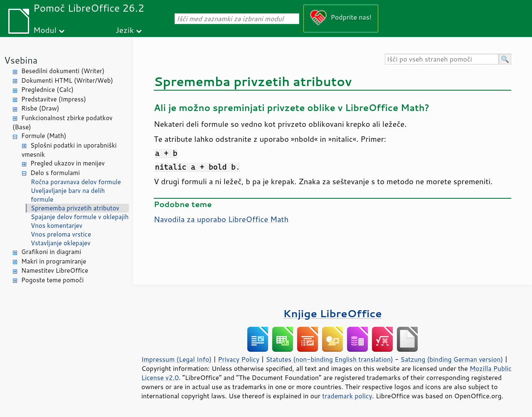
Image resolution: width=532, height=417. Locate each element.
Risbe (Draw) (40, 108)
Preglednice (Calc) (47, 90)
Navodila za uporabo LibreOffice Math (221, 219)
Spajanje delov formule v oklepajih (80, 217)
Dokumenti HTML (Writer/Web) (67, 80)
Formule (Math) (44, 136)
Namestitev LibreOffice (55, 270)
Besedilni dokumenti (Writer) (63, 71)
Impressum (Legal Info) (176, 359)
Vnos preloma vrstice (61, 234)
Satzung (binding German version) (452, 359)
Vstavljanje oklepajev (60, 243)
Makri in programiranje (54, 261)
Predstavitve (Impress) (54, 99)
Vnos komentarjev (57, 226)
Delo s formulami (55, 173)
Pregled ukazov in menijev (68, 163)
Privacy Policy (239, 359)
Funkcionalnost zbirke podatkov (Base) (63, 123)
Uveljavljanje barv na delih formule (68, 195)
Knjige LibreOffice (332, 313)
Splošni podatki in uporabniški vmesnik (69, 150)
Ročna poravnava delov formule (76, 182)
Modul (45, 30)
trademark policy (347, 396)
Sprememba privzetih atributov (75, 208)
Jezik (125, 30)
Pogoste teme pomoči (52, 280)
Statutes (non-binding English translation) (329, 359)
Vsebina (21, 60)
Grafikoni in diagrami (51, 252)
